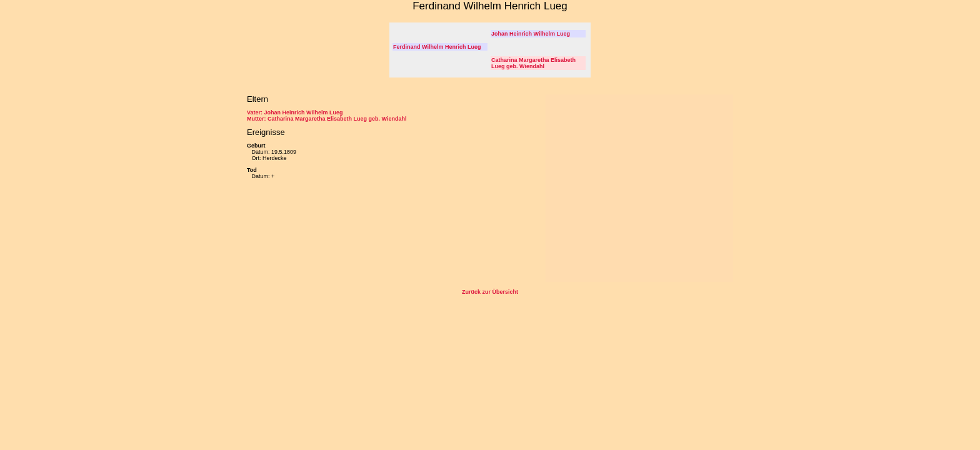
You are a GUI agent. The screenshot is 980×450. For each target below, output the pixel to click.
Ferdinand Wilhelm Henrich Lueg (437, 47)
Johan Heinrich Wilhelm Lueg (531, 34)
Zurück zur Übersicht (490, 292)
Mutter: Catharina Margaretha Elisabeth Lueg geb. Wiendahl (327, 119)
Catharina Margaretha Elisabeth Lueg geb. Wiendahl (533, 63)
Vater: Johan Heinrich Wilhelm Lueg (295, 112)
